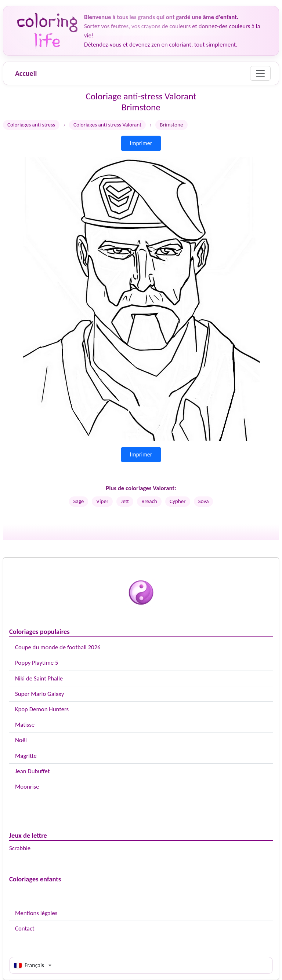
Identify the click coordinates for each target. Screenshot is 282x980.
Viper (102, 501)
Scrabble (20, 848)
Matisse (25, 725)
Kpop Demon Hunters (42, 709)
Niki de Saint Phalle (39, 678)
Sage (79, 501)
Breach (149, 501)
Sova (204, 501)
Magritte (26, 756)
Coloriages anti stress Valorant (107, 125)
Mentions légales (36, 913)
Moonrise (27, 787)
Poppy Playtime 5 (37, 663)
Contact (25, 928)
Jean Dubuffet (32, 771)
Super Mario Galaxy (39, 694)
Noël (21, 740)
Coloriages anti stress (31, 125)
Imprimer (141, 143)
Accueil (26, 73)
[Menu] (260, 73)
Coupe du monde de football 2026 (58, 647)
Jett (125, 501)
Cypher (178, 501)
